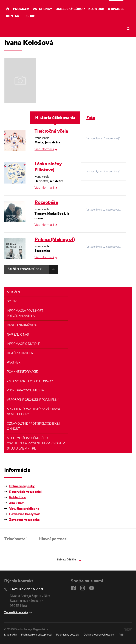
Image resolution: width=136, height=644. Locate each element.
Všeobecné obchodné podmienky (33, 400)
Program (21, 9)
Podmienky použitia (68, 635)
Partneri (14, 363)
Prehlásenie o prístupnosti (36, 635)
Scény (12, 302)
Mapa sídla (10, 635)
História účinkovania (55, 118)
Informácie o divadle (23, 344)
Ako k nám (17, 503)
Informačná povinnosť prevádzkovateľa (25, 314)
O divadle (116, 9)
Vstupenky (42, 9)
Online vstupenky (22, 486)
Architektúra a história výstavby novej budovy (34, 412)
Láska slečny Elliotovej (48, 167)
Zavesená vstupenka (24, 520)
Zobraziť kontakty (16, 612)
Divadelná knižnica (22, 325)
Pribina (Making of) (55, 240)
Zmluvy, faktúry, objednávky (30, 381)
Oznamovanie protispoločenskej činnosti (33, 426)
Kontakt (13, 16)
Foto (91, 118)
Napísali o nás (18, 335)
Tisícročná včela (51, 131)
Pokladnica (17, 497)
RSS (121, 635)
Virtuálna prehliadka (24, 509)
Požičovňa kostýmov (24, 514)
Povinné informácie (22, 372)
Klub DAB (96, 9)
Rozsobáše (46, 203)
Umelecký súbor (70, 9)
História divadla (20, 353)
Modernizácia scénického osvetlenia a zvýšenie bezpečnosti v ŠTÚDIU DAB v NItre (36, 444)
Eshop (30, 16)
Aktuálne (14, 292)
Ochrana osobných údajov (99, 635)
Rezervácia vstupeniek (26, 492)
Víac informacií (44, 149)
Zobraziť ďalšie (66, 560)
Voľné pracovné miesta (25, 391)
